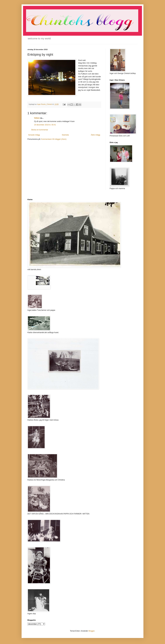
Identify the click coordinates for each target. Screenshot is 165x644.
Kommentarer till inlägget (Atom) (54, 139)
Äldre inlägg (95, 135)
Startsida (65, 135)
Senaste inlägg (34, 135)
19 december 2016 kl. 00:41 (45, 125)
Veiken (37, 118)
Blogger (92, 631)
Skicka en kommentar (40, 130)
